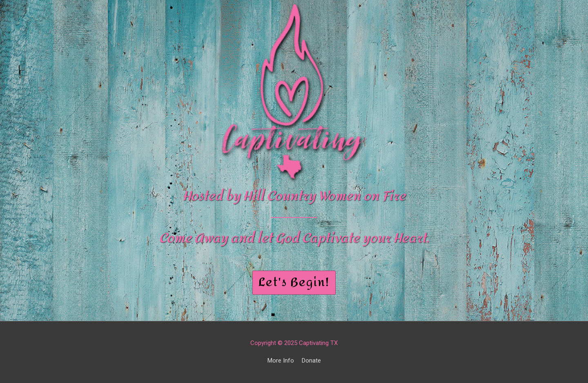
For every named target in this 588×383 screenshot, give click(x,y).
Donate (311, 361)
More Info (281, 361)
